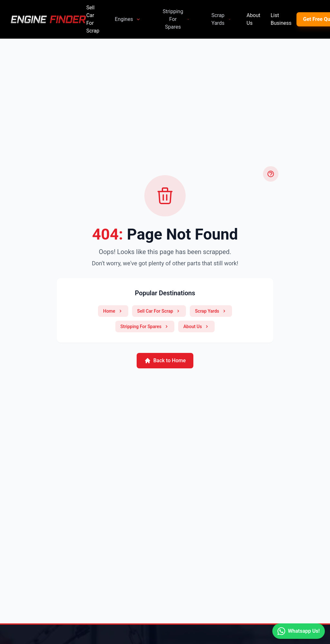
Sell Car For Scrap (93, 19)
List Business (281, 19)
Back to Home (165, 361)
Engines (128, 19)
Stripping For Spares (176, 19)
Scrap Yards (221, 19)
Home (113, 311)
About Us (253, 19)
